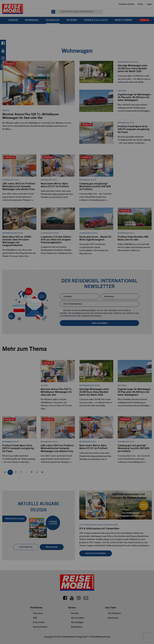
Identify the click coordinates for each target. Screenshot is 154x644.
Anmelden (99, 323)
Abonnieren (52, 547)
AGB (35, 618)
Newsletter (113, 618)
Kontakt (75, 614)
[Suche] (53, 12)
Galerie (6, 111)
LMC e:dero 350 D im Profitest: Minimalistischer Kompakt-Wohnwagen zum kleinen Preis (19, 187)
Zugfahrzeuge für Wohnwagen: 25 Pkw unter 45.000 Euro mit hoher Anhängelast (134, 98)
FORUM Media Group (100, 637)
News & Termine (123, 20)
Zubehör (13, 20)
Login (149, 4)
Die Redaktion (114, 614)
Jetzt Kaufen (26, 547)
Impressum (38, 614)
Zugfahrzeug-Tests (50, 233)
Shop (140, 4)
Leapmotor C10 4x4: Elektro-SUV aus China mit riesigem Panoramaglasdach (56, 240)
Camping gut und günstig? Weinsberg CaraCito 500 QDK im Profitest (95, 187)
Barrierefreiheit (40, 627)
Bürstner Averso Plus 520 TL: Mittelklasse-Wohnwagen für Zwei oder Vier (56, 392)
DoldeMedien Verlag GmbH (75, 637)
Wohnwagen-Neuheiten (128, 62)
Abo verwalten (78, 618)
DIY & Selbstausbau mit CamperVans (99, 529)
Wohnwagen (53, 20)
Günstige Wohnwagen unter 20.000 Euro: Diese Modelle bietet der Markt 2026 (133, 69)
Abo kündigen (77, 623)
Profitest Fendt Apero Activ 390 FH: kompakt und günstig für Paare (133, 129)
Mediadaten (77, 627)
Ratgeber (72, 20)
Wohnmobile (32, 20)
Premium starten (127, 4)
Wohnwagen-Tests (126, 123)
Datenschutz (39, 623)
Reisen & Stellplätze (96, 20)
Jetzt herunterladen (96, 553)
